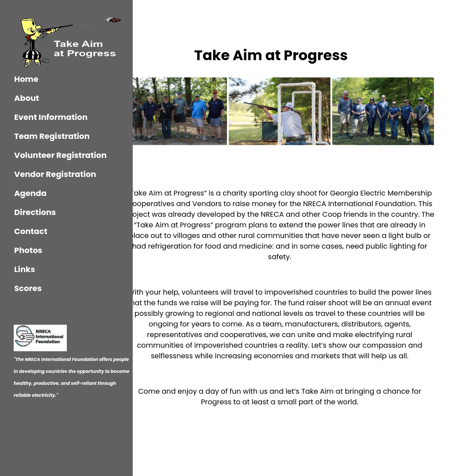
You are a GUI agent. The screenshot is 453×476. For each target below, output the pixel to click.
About (27, 98)
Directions (35, 212)
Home (26, 79)
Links (25, 269)
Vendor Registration (55, 174)
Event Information (51, 117)
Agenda (30, 193)
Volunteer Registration (60, 155)
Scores (28, 288)
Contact (31, 231)
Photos (28, 250)
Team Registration (52, 136)
